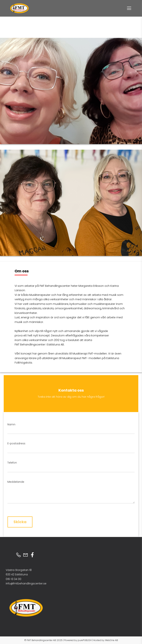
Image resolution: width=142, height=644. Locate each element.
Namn (11, 424)
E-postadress (16, 443)
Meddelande (16, 482)
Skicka (20, 522)
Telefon (12, 463)
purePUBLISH (85, 640)
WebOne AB (111, 640)
